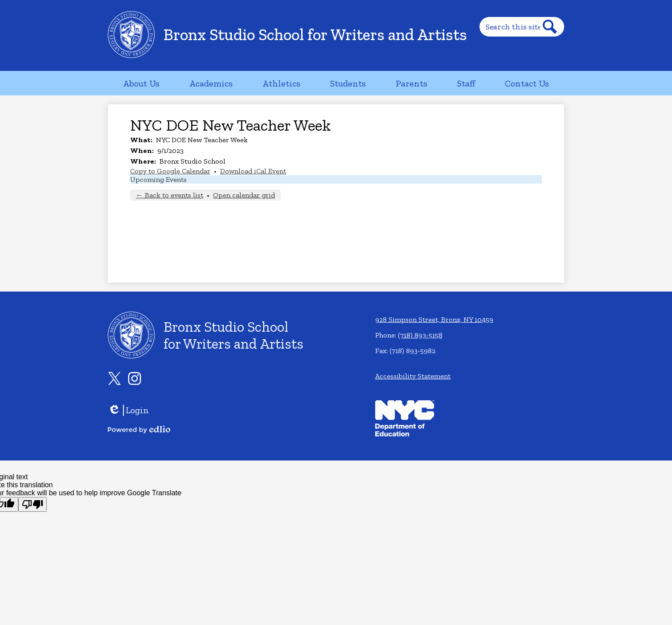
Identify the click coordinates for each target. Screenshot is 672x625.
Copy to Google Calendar (170, 171)
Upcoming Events (158, 179)
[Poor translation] (33, 504)
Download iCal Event (253, 171)
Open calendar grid (244, 195)
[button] (141, 83)
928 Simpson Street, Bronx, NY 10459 (434, 319)
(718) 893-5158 (420, 335)
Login (128, 410)
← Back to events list (170, 195)
